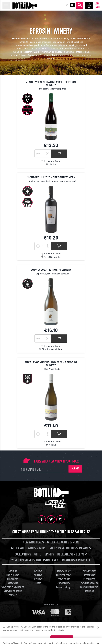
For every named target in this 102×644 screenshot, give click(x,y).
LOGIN (97, 8)
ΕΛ (67, 5)
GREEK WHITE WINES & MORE (29, 548)
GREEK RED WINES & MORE (63, 542)
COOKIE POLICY (64, 584)
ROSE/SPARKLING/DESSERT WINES (70, 548)
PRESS (38, 584)
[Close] (98, 628)
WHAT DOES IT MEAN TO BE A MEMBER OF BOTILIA (13, 589)
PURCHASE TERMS (64, 575)
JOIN (97, 4)
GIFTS (38, 554)
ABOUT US (13, 571)
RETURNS (38, 579)
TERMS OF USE (64, 579)
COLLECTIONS (23, 554)
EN (72, 5)
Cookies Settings (64, 587)
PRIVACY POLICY (64, 571)
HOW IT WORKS (13, 575)
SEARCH (80, 5)
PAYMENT (38, 571)
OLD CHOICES (13, 579)
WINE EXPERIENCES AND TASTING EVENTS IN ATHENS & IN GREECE (51, 560)
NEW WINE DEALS (33, 542)
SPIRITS (49, 554)
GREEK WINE (13, 584)
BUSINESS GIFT (89, 571)
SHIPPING (38, 575)
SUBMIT (75, 469)
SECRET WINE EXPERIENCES (89, 577)
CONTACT (13, 596)
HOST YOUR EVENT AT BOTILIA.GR (89, 589)
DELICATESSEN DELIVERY (72, 554)
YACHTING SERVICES (89, 584)
